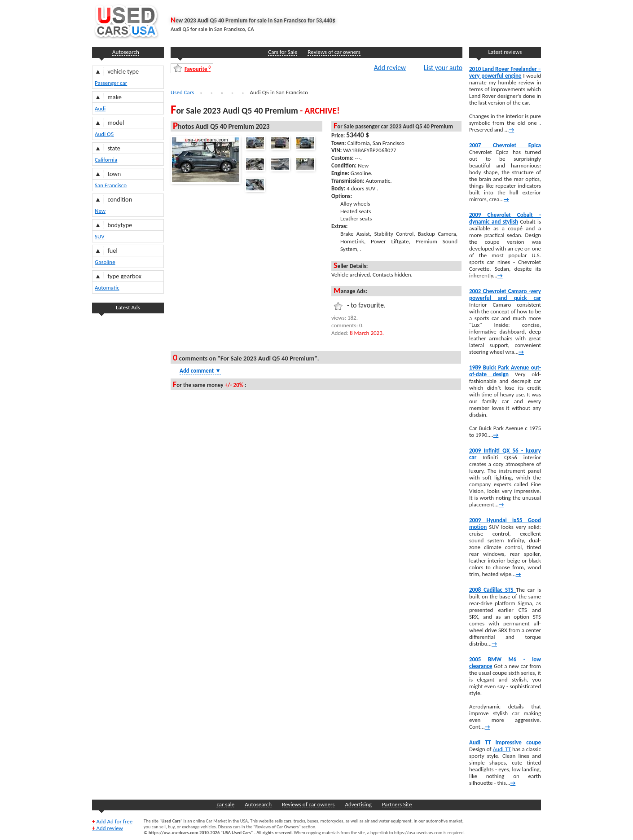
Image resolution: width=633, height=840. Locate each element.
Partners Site (397, 804)
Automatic (107, 288)
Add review (390, 67)
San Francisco (111, 185)
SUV (100, 236)
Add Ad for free (112, 821)
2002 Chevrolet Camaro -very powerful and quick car (505, 295)
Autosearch (126, 52)
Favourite (198, 68)
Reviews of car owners (334, 52)
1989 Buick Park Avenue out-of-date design (505, 371)
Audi (100, 108)
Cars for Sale (283, 52)
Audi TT (502, 749)
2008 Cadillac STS (492, 590)
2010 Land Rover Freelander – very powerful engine (505, 72)
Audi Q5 (104, 134)
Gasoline (105, 262)
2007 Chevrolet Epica (505, 145)
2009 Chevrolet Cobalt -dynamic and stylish (505, 218)
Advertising (358, 804)
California (106, 160)
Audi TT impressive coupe (505, 742)
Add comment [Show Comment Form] (200, 371)
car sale (225, 804)
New (100, 211)
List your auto (443, 67)
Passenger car (111, 83)
